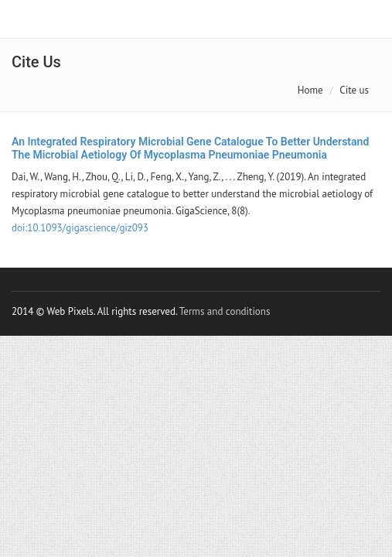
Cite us (354, 90)
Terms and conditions (225, 311)
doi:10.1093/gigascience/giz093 (80, 228)
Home (310, 90)
